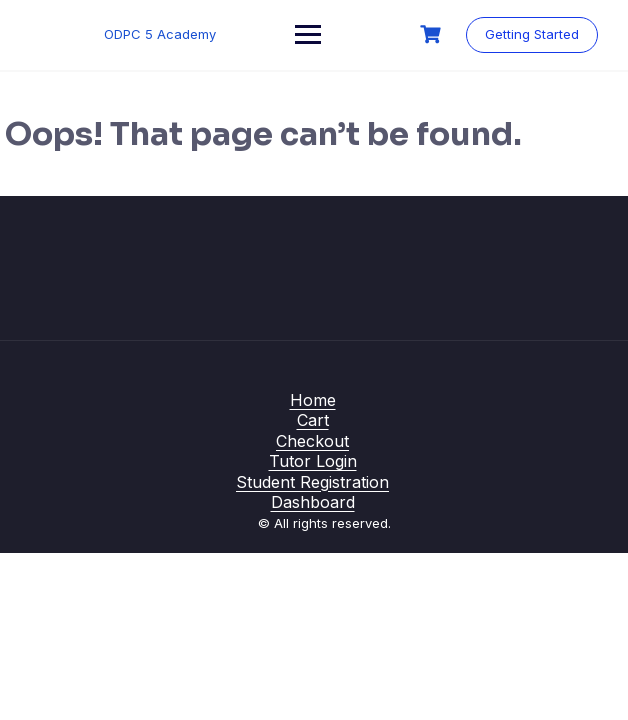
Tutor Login (313, 461)
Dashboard (313, 502)
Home (313, 400)
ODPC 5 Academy (160, 34)
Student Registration (312, 482)
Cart (313, 420)
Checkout (312, 441)
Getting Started (532, 34)
